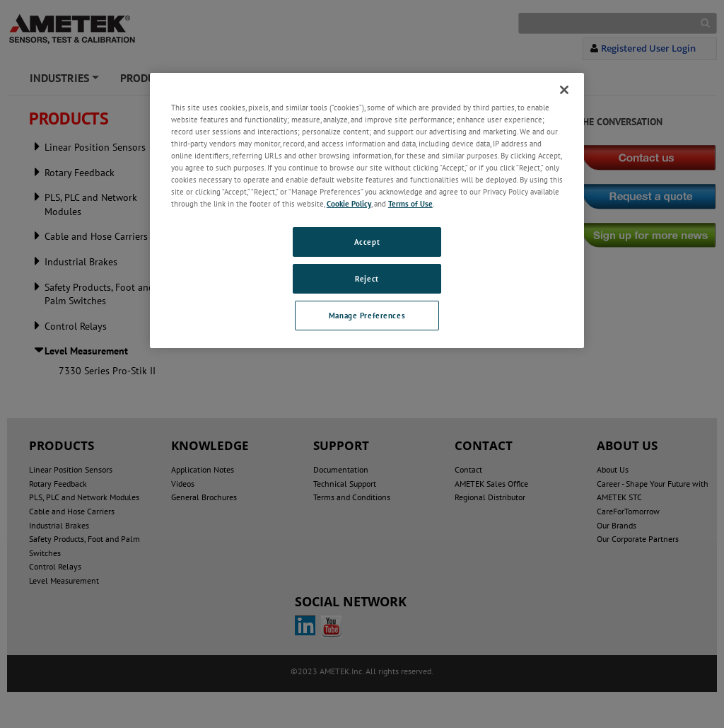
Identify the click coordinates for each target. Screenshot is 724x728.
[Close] (564, 90)
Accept (367, 242)
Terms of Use (410, 203)
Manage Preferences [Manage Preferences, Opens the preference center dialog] (367, 315)
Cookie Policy (349, 203)
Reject (367, 278)
